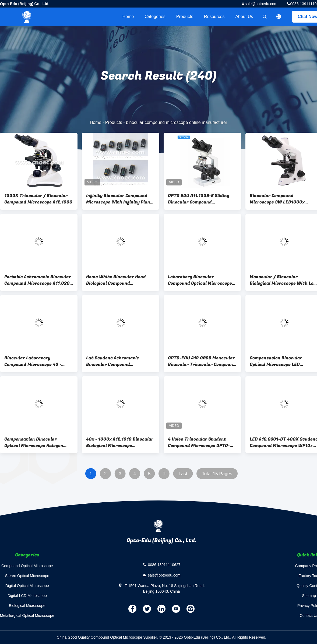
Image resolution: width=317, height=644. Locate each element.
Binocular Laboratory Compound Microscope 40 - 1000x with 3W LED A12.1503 (35, 361)
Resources (214, 17)
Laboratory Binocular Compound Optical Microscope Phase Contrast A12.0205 (200, 280)
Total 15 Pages (217, 474)
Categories (155, 17)
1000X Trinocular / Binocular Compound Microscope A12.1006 (38, 199)
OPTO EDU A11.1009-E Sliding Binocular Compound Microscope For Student (199, 199)
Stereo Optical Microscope (27, 576)
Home (128, 17)
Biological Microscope (27, 606)
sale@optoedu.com (261, 4)
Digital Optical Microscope (27, 586)
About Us (244, 17)
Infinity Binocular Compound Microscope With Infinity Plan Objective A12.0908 (118, 199)
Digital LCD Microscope (27, 596)
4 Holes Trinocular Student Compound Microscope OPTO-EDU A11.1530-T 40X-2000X (199, 442)
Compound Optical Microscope (27, 566)
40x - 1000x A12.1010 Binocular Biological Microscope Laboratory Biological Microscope (120, 442)
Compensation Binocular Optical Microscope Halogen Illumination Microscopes (34, 442)
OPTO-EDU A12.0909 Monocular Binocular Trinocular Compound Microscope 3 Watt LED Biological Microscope (202, 361)
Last (183, 474)
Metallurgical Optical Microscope (27, 616)
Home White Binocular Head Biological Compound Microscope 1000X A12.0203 (116, 280)
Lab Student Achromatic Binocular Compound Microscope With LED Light (115, 361)
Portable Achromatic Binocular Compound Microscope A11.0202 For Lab (38, 280)
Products (185, 17)
